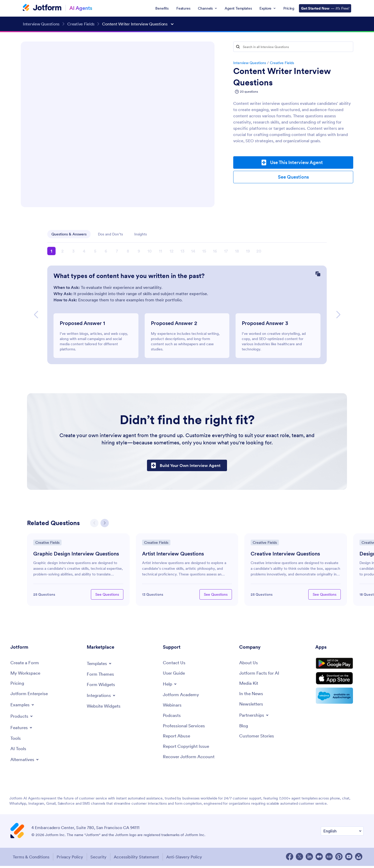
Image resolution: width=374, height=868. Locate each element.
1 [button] (51, 251)
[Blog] (244, 728)
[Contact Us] (174, 664)
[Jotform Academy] (182, 697)
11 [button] (161, 251)
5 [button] (95, 251)
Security (100, 859)
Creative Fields (282, 63)
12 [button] (172, 251)
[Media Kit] (249, 685)
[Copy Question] (318, 274)
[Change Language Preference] (342, 834)
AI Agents (81, 8)
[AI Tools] (19, 751)
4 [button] (84, 251)
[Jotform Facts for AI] (260, 674)
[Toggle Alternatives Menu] (26, 762)
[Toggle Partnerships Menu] (255, 717)
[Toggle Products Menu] (22, 718)
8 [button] (128, 251)
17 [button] (226, 251)
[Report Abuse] (177, 739)
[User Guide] (175, 674)
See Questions (293, 177)
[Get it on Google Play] (339, 666)
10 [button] (150, 251)
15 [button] (204, 251)
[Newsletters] (252, 706)
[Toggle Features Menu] (22, 729)
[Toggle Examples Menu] (23, 707)
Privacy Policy (70, 859)
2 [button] (62, 251)
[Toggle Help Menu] (170, 686)
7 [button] (117, 251)
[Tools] (16, 740)
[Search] (238, 47)
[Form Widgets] (102, 686)
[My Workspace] (26, 674)
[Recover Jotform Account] (190, 760)
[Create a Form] (25, 664)
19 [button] (248, 251)
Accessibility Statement (139, 859)
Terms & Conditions (30, 859)
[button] (36, 315)
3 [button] (73, 251)
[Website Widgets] (105, 708)
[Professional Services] (185, 728)
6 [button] (106, 251)
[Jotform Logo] (42, 8)
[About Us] (249, 664)
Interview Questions (250, 63)
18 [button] (237, 251)
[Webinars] (173, 707)
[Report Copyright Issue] (187, 750)
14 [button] (193, 251)
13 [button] (182, 251)
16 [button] (215, 251)
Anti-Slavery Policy (188, 859)
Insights (141, 234)
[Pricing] (18, 685)
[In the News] (252, 696)
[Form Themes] (101, 676)
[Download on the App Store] (339, 683)
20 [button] (259, 251)
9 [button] (139, 251)
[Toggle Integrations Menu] (102, 697)
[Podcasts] (172, 718)
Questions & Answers (69, 234)
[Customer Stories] (257, 739)
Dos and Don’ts (110, 234)
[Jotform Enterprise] (30, 696)
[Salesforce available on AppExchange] (339, 701)
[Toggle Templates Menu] (100, 664)
